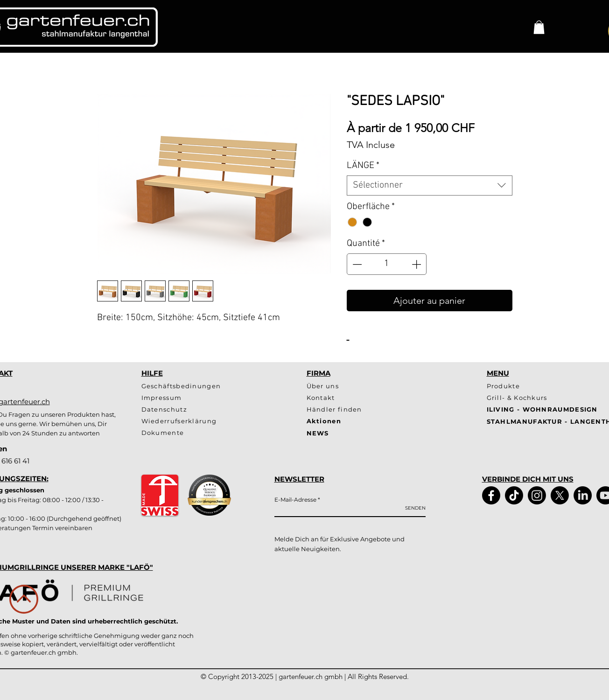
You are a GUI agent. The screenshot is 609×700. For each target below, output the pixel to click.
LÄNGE (363, 166)
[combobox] (430, 185)
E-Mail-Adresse (295, 500)
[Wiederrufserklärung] (189, 421)
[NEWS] (379, 433)
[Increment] (417, 264)
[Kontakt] (355, 398)
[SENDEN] (415, 508)
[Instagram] (537, 495)
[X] (560, 495)
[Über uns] (340, 386)
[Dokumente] (205, 433)
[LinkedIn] (583, 495)
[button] (539, 27)
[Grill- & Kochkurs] (521, 398)
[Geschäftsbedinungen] (189, 386)
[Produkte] (521, 386)
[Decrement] (356, 264)
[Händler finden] (340, 409)
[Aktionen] (340, 421)
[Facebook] (491, 495)
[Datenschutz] (189, 409)
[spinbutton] (387, 264)
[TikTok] (514, 495)
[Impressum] (189, 398)
